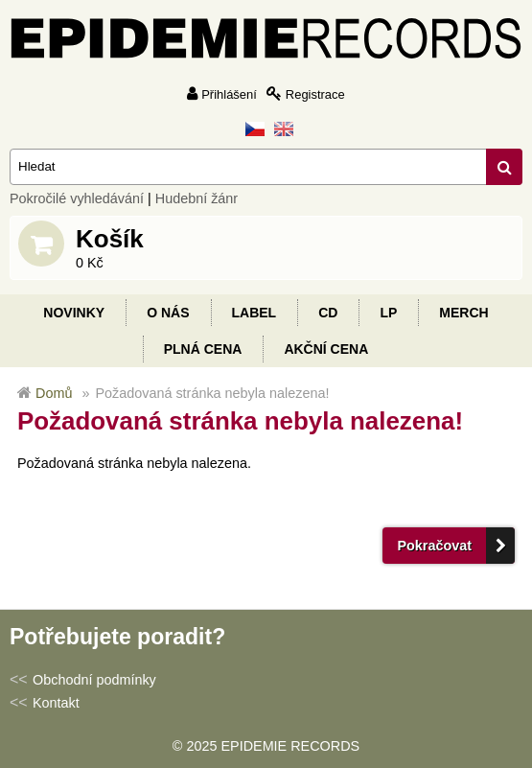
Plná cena (203, 349)
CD (328, 313)
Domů (54, 393)
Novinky (74, 313)
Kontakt (56, 703)
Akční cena (326, 349)
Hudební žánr (197, 198)
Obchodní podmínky (94, 680)
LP (388, 313)
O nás (168, 313)
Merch (463, 313)
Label (254, 313)
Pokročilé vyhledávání (77, 198)
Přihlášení (229, 94)
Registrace (315, 94)
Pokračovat (434, 546)
